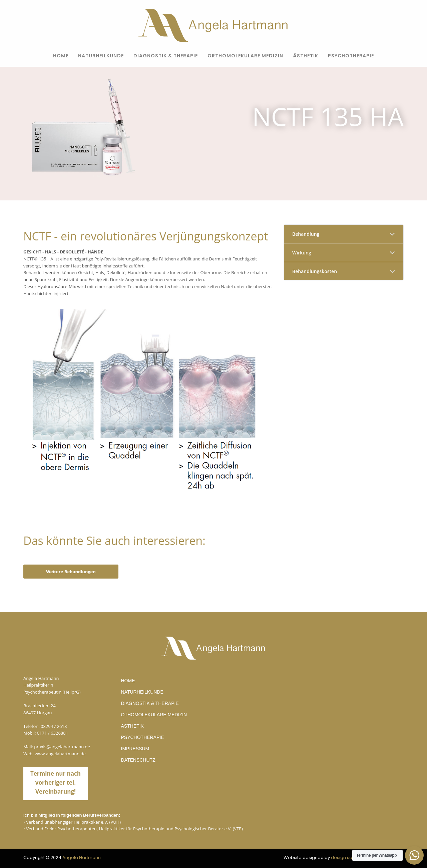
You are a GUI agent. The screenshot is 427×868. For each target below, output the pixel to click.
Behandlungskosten (315, 271)
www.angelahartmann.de (60, 754)
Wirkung (302, 253)
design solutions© (350, 857)
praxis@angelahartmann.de (62, 747)
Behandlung (306, 234)
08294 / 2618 (54, 726)
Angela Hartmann (82, 857)
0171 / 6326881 (53, 733)
